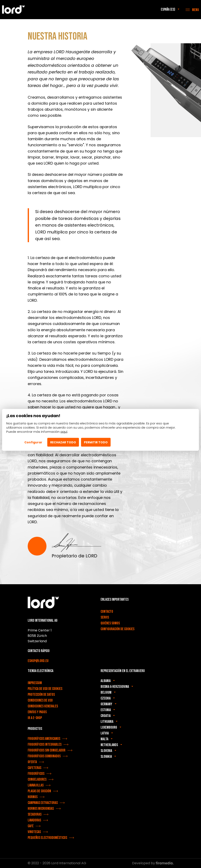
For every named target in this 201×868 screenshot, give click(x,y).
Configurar (33, 442)
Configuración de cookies (117, 629)
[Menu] (192, 10)
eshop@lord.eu (38, 661)
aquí (64, 432)
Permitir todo (96, 442)
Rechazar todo (63, 442)
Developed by (153, 863)
